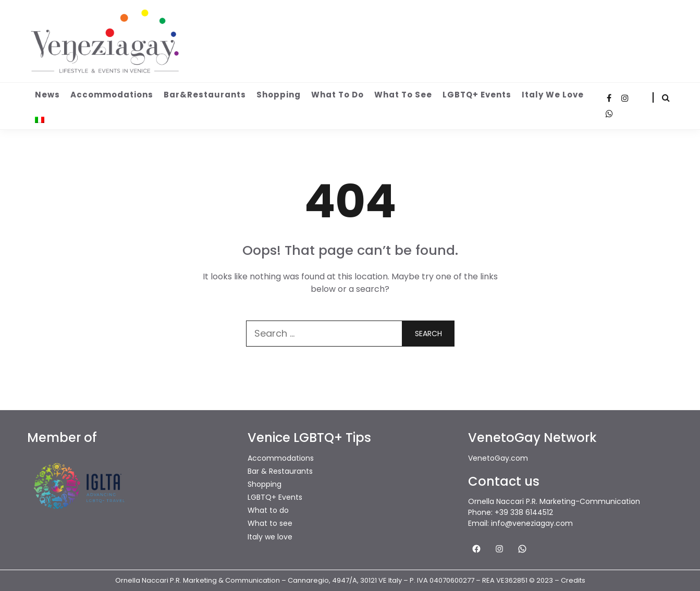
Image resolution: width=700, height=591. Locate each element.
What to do (337, 95)
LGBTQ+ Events (477, 95)
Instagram (625, 98)
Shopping (279, 95)
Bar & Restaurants (280, 471)
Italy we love (553, 95)
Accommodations (112, 95)
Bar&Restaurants (205, 95)
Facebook (609, 98)
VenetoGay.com (498, 458)
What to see (403, 95)
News (47, 95)
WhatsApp (609, 114)
